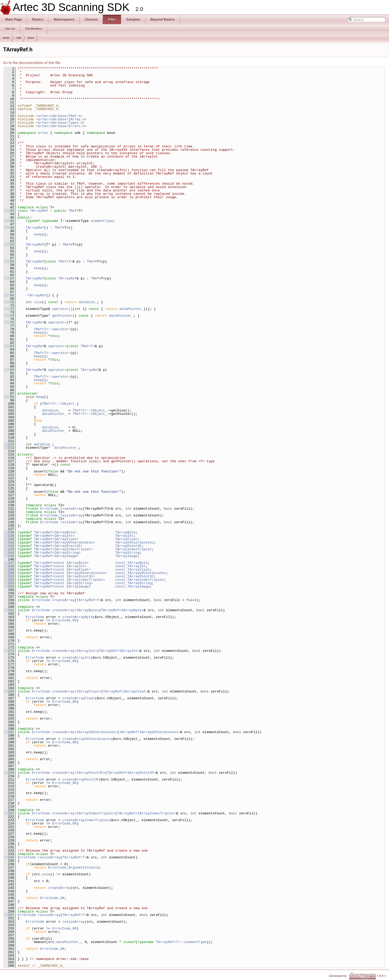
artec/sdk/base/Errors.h (61, 126)
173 (9, 651)
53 (9, 245)
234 (9, 857)
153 (9, 583)
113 (9, 448)
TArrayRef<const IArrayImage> (62, 586)
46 (9, 221)
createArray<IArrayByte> (75, 610)
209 (9, 773)
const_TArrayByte (131, 563)
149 (9, 570)
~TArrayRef (36, 295)
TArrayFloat (126, 539)
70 (9, 302)
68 (9, 295)
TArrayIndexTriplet (133, 549)
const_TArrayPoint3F (134, 576)
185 (9, 691)
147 (9, 563)
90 (9, 370)
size (38, 302)
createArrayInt (76, 658)
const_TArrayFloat (132, 570)
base (31, 38)
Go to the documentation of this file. (32, 63)
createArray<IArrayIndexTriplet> (84, 813)
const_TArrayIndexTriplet (139, 580)
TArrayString (127, 553)
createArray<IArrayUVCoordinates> (85, 732)
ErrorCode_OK (64, 620)
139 (9, 536)
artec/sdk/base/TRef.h (59, 116)
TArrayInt (124, 536)
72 (9, 309)
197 (9, 732)
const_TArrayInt (130, 566)
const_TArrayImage (132, 586)
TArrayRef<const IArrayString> (63, 583)
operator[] (62, 309)
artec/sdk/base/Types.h (60, 123)
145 (9, 556)
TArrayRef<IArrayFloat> (56, 539)
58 (9, 261)
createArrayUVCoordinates (87, 739)
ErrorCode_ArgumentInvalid (74, 867)
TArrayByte (125, 532)
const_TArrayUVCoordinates (140, 573)
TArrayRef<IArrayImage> (56, 556)
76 (9, 322)
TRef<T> (65, 261)
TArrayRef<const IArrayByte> (61, 563)
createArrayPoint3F (80, 779)
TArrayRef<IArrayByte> (55, 532)
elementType (102, 221)
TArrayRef (39, 211)
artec (6, 38)
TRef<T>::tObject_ (59, 404)
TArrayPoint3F (128, 546)
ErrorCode (49, 509)
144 (9, 553)
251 (9, 915)
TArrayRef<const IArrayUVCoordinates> (70, 573)
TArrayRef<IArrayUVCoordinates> (64, 542)
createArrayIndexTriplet (86, 820)
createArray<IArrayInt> (74, 651)
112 (9, 444)
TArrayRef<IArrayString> (57, 553)
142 (9, 546)
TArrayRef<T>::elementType (181, 942)
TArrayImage (126, 556)
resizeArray (72, 515)
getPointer (62, 316)
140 (9, 539)
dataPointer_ (131, 309)
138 (9, 532)
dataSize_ (88, 302)
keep (38, 234)
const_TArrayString (133, 583)
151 (9, 576)
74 (9, 316)
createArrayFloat (79, 698)
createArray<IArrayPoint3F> (79, 773)
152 (9, 580)
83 (9, 346)
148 (9, 566)
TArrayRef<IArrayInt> (54, 536)
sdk (19, 38)
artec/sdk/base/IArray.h (61, 119)
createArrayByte (77, 617)
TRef (73, 211)
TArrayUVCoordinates (134, 542)
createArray (72, 509)
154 (9, 586)
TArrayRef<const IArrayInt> (60, 566)
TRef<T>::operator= (52, 329)
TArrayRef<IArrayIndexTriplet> (63, 549)
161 (9, 610)
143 (9, 549)
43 (9, 211)
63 (9, 278)
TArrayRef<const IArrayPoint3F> (64, 576)
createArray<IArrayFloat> (76, 691)
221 (9, 813)
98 (9, 397)
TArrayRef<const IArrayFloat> (62, 570)
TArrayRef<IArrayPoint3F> (58, 546)
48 (9, 228)
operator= (57, 322)
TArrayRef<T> (89, 600)
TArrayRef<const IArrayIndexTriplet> (69, 580)
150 (9, 573)
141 (9, 542)
